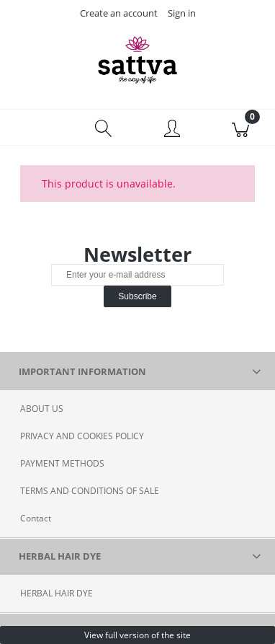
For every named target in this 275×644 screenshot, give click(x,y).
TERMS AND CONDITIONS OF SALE (90, 491)
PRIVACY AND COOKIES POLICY (82, 436)
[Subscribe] (137, 296)
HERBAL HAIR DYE (57, 593)
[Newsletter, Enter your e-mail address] (137, 275)
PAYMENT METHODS (62, 463)
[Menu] (35, 128)
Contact (36, 518)
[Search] (104, 128)
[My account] (172, 130)
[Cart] (241, 128)
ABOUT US (42, 409)
